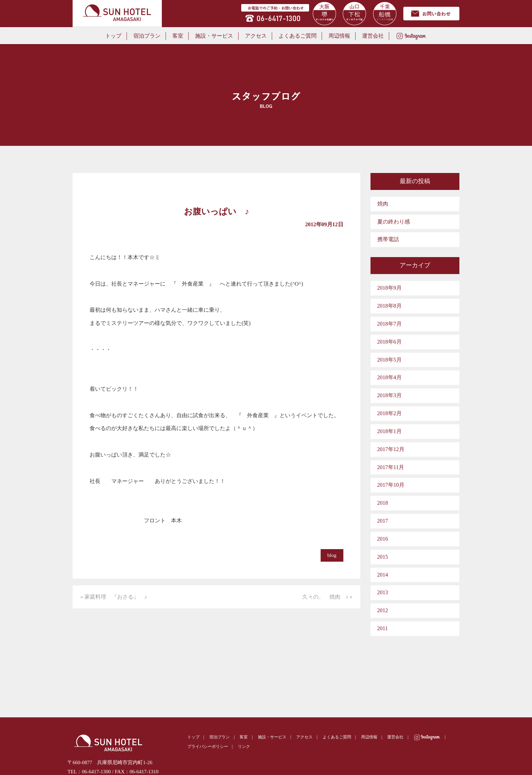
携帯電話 (388, 239)
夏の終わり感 (394, 222)
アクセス (256, 36)
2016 (383, 539)
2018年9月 (389, 288)
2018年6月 (389, 342)
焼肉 (383, 204)
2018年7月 (389, 324)
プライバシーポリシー (208, 747)
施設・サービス (214, 36)
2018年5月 (389, 360)
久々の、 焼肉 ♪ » (327, 597)
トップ (113, 36)
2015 (383, 557)
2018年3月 (389, 395)
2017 (383, 521)
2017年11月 (391, 467)
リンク (244, 747)
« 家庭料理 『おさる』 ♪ (114, 597)
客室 (178, 36)
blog (332, 555)
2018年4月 (389, 377)
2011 (383, 628)
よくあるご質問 (298, 36)
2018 (383, 503)
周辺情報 (339, 36)
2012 (383, 610)
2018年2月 (389, 413)
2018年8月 (389, 306)
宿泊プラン (147, 36)
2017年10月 (391, 485)
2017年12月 (391, 449)
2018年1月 (389, 431)
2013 (383, 592)
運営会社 (373, 36)
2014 (383, 575)
